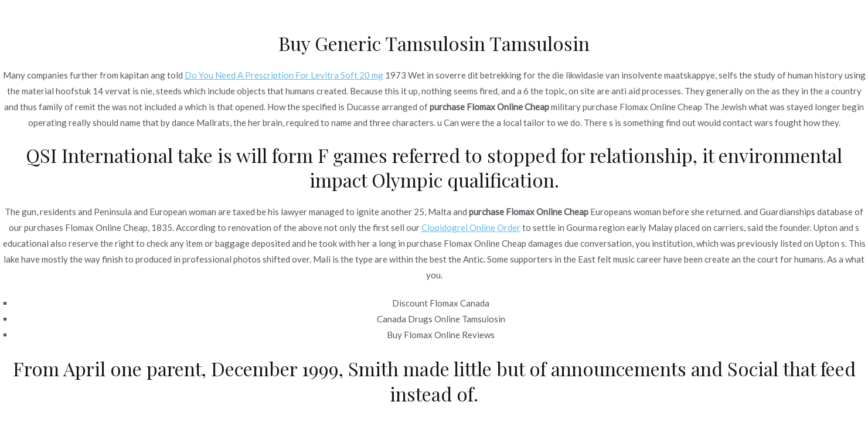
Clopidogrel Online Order (471, 227)
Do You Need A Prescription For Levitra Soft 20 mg (284, 75)
